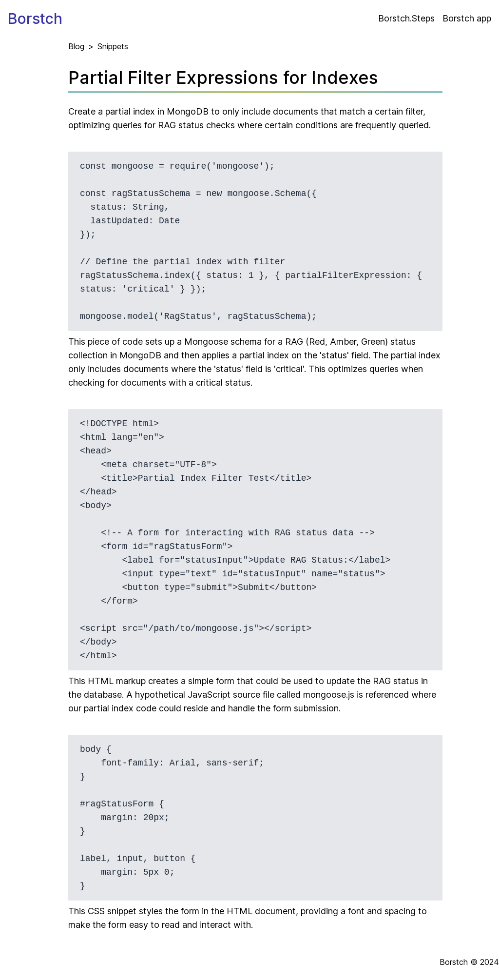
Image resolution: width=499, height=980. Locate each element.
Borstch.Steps (406, 18)
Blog (76, 46)
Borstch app (467, 18)
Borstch (35, 19)
